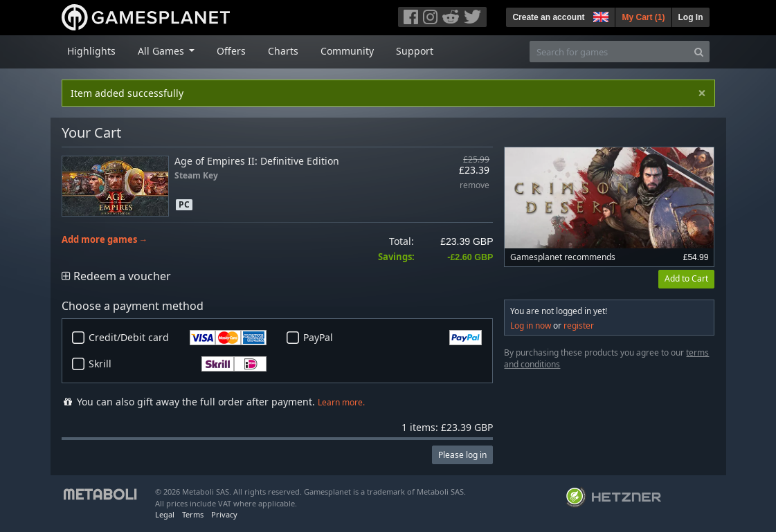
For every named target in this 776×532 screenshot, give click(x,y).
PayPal (392, 338)
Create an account (548, 17)
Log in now (531, 325)
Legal (165, 514)
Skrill (178, 364)
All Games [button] (162, 51)
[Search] (699, 52)
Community (347, 51)
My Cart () (643, 17)
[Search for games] (609, 52)
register (579, 325)
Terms (193, 514)
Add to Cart (686, 278)
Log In (691, 17)
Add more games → (105, 240)
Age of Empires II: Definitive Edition (257, 161)
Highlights (91, 51)
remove (475, 186)
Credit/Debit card (178, 338)
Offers (231, 51)
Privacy (224, 514)
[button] (599, 15)
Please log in (462, 455)
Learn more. (341, 402)
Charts (283, 51)
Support (415, 51)
